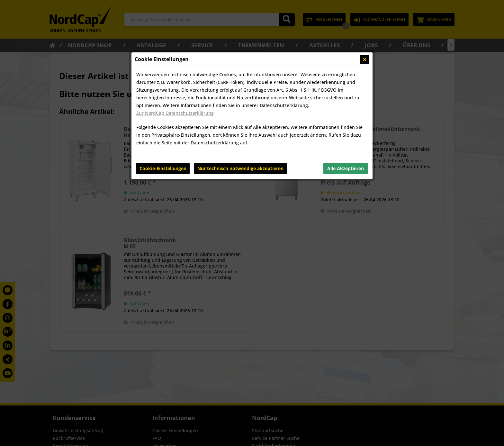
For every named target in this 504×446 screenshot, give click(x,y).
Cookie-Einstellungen (163, 168)
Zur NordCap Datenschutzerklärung (175, 113)
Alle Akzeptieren (346, 168)
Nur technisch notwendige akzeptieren (240, 168)
